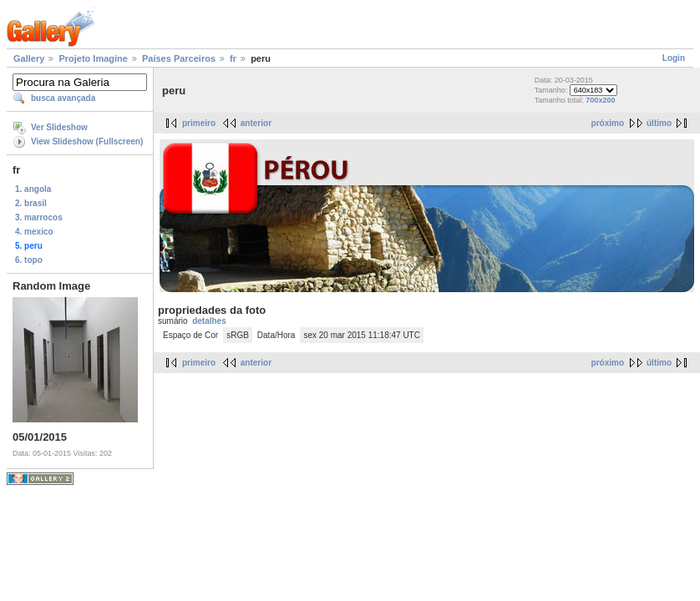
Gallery (29, 58)
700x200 (600, 100)
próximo (608, 123)
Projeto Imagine (93, 58)
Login (674, 58)
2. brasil (31, 203)
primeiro (199, 123)
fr (233, 58)
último (659, 123)
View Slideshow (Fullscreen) (87, 141)
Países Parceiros (179, 58)
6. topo (29, 260)
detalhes (209, 321)
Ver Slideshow (59, 127)
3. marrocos (39, 217)
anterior (256, 123)
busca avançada (63, 98)
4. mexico (34, 232)
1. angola (33, 189)
